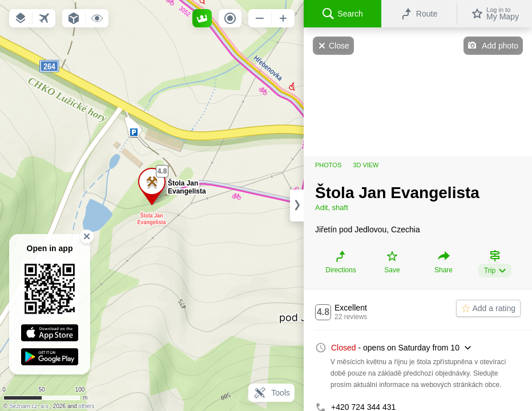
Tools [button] (271, 393)
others (86, 406)
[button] (21, 18)
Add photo (500, 46)
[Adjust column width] (297, 205)
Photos (328, 165)
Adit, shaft (332, 207)
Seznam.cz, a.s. (29, 406)
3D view (366, 165)
